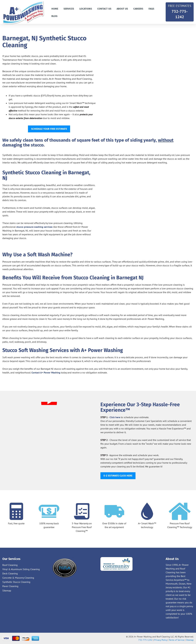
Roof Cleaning (10, 565)
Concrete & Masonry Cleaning (18, 578)
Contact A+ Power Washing (46, 373)
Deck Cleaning (10, 573)
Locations (86, 9)
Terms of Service (177, 640)
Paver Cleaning (10, 586)
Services (69, 9)
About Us (122, 9)
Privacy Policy (161, 640)
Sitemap (7, 591)
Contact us (104, 9)
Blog (54, 16)
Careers (138, 9)
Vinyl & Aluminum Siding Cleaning (21, 569)
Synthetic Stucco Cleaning (16, 582)
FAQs (151, 9)
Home (55, 9)
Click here (115, 417)
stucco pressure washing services (34, 227)
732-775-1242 (180, 11)
